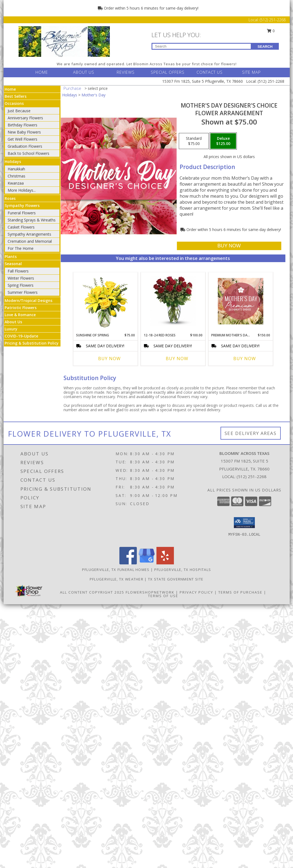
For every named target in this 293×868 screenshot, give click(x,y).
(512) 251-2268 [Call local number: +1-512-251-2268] (252, 476)
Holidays (13, 162)
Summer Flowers (23, 292)
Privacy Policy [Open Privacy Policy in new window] (196, 592)
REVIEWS (126, 72)
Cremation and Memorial (30, 241)
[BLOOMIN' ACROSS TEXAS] (64, 41)
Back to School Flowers (28, 153)
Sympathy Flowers (22, 205)
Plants (11, 257)
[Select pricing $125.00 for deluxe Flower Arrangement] (223, 141)
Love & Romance (20, 315)
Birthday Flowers (22, 125)
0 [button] (271, 31)
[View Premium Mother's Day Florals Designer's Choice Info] (241, 301)
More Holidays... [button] (22, 190)
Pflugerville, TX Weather (117, 579)
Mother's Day (93, 95)
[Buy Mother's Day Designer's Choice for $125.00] (229, 246)
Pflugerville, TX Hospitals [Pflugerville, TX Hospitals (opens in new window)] (183, 570)
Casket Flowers (21, 227)
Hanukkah (16, 169)
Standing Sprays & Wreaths (32, 220)
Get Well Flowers (22, 139)
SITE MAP (251, 72)
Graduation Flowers (25, 146)
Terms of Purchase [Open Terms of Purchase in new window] (240, 592)
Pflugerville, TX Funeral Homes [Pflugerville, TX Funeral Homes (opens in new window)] (116, 570)
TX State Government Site (176, 579)
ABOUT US (84, 72)
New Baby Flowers (24, 132)
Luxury (11, 329)
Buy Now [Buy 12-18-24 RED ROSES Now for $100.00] (177, 359)
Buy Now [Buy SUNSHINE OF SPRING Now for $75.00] (109, 359)
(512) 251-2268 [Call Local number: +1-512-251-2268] (273, 20)
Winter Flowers (21, 278)
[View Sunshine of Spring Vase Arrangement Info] (105, 301)
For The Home (21, 248)
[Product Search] (202, 46)
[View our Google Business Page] (147, 563)
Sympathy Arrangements (29, 234)
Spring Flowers (21, 285)
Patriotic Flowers (21, 308)
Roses (10, 198)
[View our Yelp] (165, 563)
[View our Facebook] (128, 563)
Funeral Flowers (22, 213)
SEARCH (265, 47)
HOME (42, 72)
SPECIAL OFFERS (168, 72)
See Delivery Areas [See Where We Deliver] (251, 433)
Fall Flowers (18, 271)
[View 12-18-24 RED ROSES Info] (173, 301)
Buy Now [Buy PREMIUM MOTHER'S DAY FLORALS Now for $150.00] (245, 359)
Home (10, 89)
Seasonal (13, 264)
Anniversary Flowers (25, 118)
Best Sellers (16, 96)
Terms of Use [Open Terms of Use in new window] (163, 596)
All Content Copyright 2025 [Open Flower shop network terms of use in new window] (92, 592)
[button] (244, 523)
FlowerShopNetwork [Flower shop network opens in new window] (150, 592)
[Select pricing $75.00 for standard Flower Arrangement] (194, 141)
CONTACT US (210, 72)
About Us (13, 322)
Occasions (14, 103)
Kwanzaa (16, 183)
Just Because (19, 111)
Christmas (16, 176)
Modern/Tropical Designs (28, 300)
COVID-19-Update (21, 336)
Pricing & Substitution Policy (32, 343)
